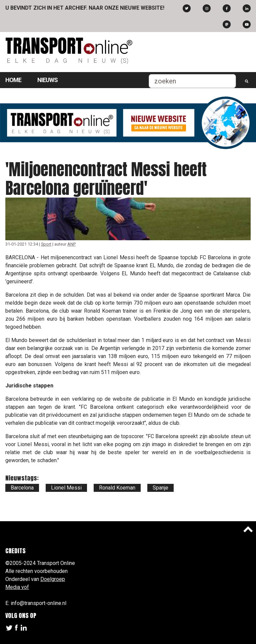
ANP (71, 244)
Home (13, 80)
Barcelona (22, 488)
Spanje (160, 488)
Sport (46, 244)
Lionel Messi (66, 488)
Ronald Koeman (117, 488)
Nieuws (47, 80)
